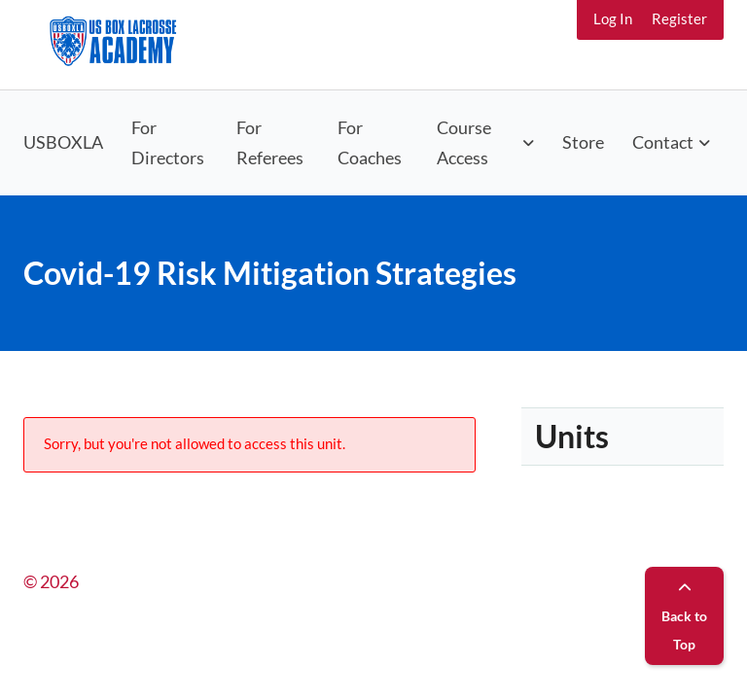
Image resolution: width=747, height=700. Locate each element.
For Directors (168, 142)
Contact (663, 142)
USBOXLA (63, 142)
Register (679, 18)
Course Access (464, 142)
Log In (613, 18)
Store (583, 142)
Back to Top (684, 617)
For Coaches (370, 142)
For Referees (270, 142)
